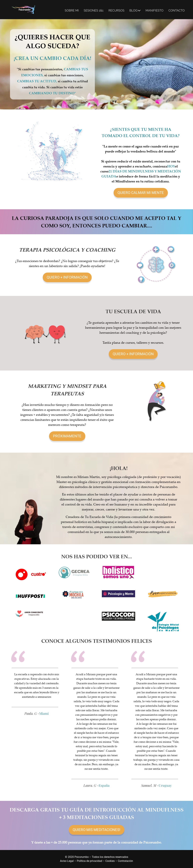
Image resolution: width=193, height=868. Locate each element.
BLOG (135, 10)
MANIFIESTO (154, 10)
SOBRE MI (72, 10)
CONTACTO (177, 10)
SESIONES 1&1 (93, 10)
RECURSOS (116, 10)
